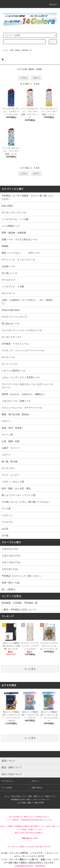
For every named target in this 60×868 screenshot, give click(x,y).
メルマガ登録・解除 (24, 803)
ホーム (6, 50)
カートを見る (7, 788)
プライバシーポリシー (41, 799)
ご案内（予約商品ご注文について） (20, 610)
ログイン (35, 781)
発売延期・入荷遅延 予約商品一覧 (20, 603)
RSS (36, 803)
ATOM (41, 803)
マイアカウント (8, 781)
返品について (50, 796)
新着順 (39, 69)
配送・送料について (36, 796)
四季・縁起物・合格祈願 (19, 50)
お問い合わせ (37, 788)
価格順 (31, 69)
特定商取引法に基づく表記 (20, 799)
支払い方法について (19, 796)
